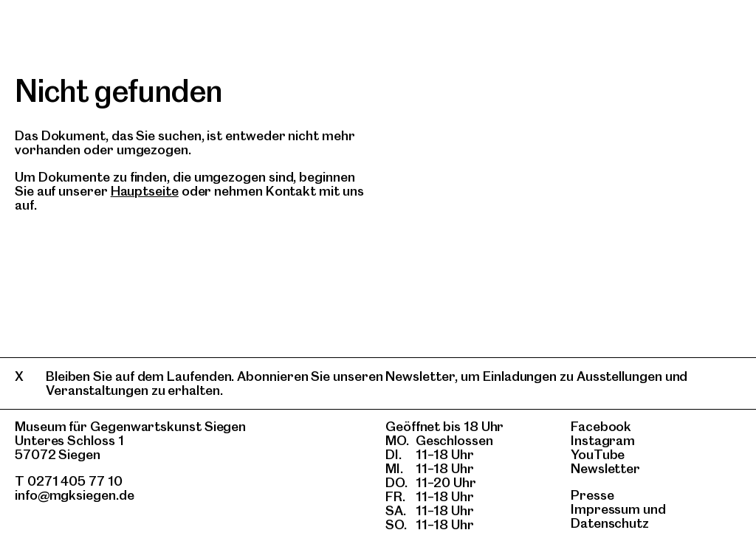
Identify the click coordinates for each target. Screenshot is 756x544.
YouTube (598, 454)
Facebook (601, 426)
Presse (592, 495)
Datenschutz (610, 523)
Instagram (603, 440)
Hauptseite (145, 191)
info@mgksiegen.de (75, 495)
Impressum (605, 509)
